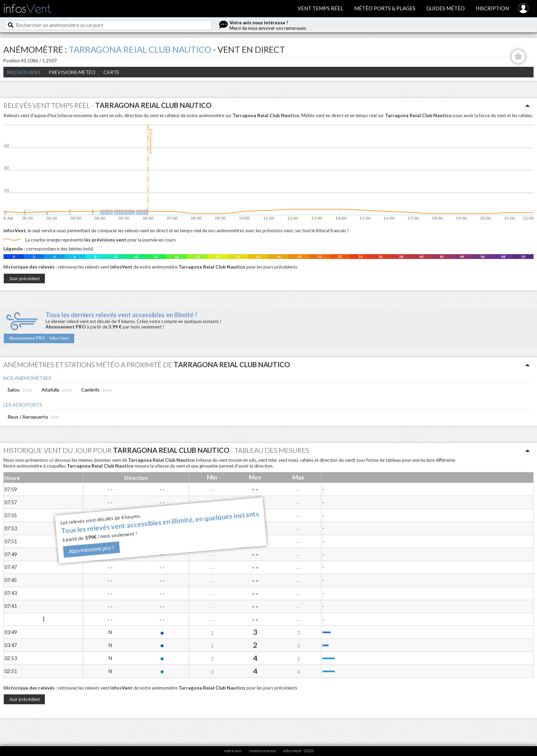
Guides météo (446, 8)
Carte (111, 72)
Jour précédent (24, 278)
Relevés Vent (24, 72)
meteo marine (263, 751)
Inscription (492, 8)
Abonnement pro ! (91, 550)
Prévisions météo (72, 72)
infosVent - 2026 (298, 751)
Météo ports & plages (385, 8)
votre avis (233, 751)
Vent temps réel (320, 8)
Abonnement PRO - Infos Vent (39, 338)
